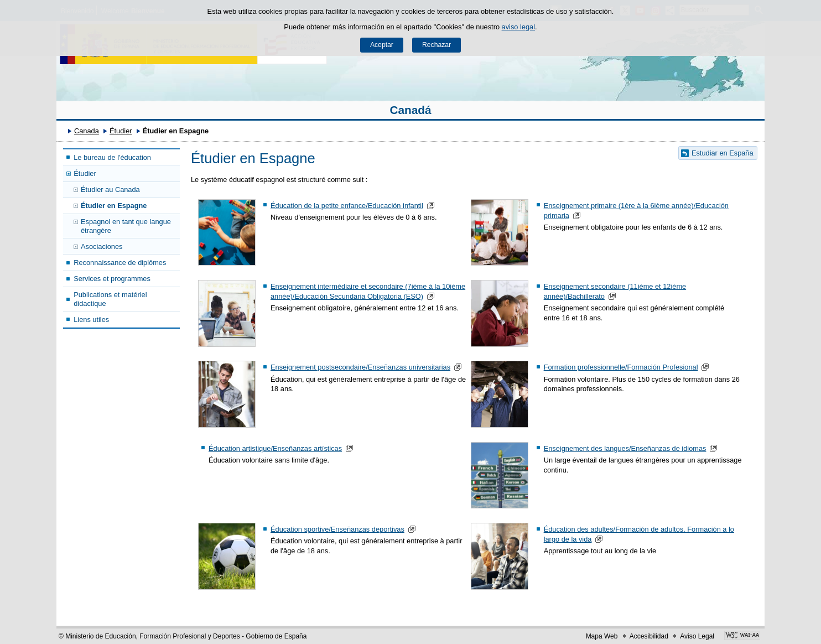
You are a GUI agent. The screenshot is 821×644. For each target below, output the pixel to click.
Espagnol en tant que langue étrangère (126, 226)
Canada (87, 131)
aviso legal (518, 27)
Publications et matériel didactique (110, 299)
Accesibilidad (649, 636)
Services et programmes (112, 279)
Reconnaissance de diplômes (120, 263)
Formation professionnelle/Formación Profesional (621, 367)
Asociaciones (102, 246)
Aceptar (382, 45)
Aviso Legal (697, 636)
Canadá (410, 110)
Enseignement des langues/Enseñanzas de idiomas (625, 448)
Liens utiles (91, 320)
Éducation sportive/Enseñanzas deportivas (337, 529)
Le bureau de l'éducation (112, 157)
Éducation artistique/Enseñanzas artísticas (275, 448)
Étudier (121, 131)
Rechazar (437, 45)
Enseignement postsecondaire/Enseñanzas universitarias (360, 367)
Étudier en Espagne (114, 206)
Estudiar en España (723, 153)
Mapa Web (602, 636)
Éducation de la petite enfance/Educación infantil (347, 206)
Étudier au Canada (110, 189)
